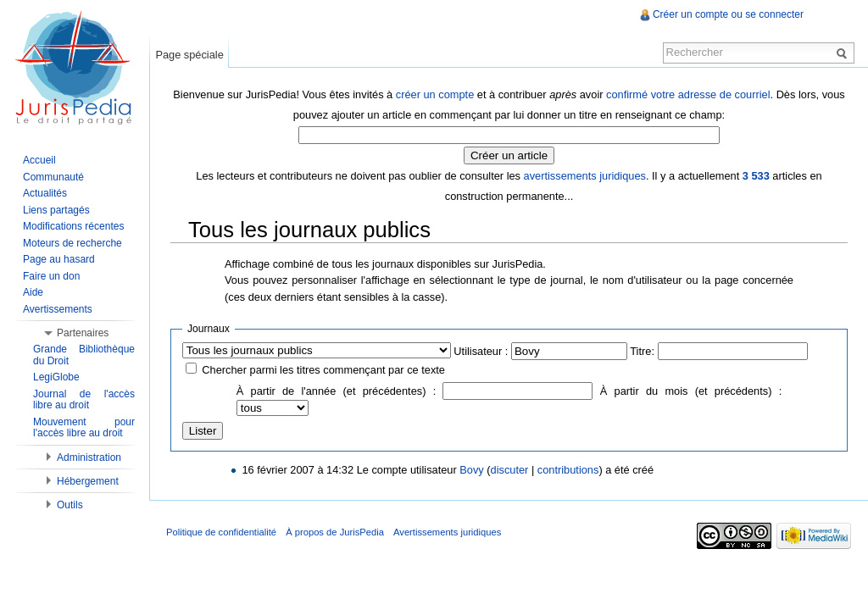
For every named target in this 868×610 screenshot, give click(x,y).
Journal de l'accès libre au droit (84, 400)
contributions (568, 470)
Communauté (53, 177)
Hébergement (88, 481)
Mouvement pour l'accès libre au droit (84, 428)
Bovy (471, 470)
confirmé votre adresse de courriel (688, 94)
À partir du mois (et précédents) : (691, 391)
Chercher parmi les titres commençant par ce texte (323, 370)
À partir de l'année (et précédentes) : (336, 391)
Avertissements (58, 309)
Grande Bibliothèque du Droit (84, 355)
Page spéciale (189, 55)
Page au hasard (59, 259)
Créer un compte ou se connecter (728, 14)
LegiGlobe (56, 377)
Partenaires (83, 333)
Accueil (39, 160)
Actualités (45, 193)
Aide (33, 292)
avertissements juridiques (585, 176)
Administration (89, 457)
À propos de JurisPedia (335, 532)
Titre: (642, 351)
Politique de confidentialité (221, 532)
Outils (70, 505)
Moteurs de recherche (72, 243)
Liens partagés (56, 210)
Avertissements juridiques (447, 532)
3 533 (756, 176)
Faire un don (51, 276)
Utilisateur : (481, 351)
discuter (510, 470)
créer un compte (435, 94)
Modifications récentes (73, 226)
